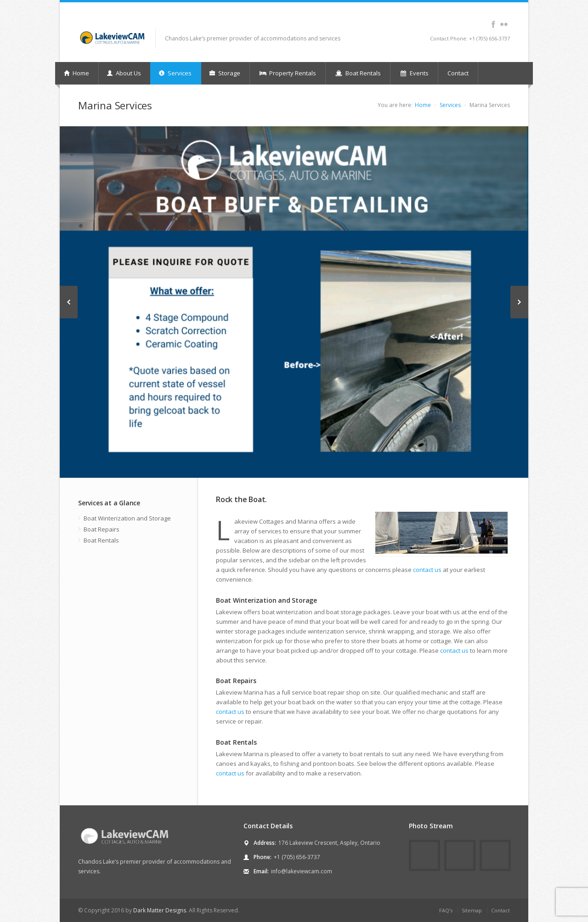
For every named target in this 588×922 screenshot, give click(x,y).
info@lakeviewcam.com (302, 871)
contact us (427, 570)
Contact (458, 73)
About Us (124, 73)
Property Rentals (288, 73)
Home (76, 73)
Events (414, 73)
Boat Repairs (102, 529)
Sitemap (472, 910)
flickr (504, 24)
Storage (225, 73)
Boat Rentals (358, 73)
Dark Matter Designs (160, 910)
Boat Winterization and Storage (127, 518)
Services (175, 73)
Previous (69, 302)
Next (519, 302)
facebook (493, 24)
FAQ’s (446, 910)
